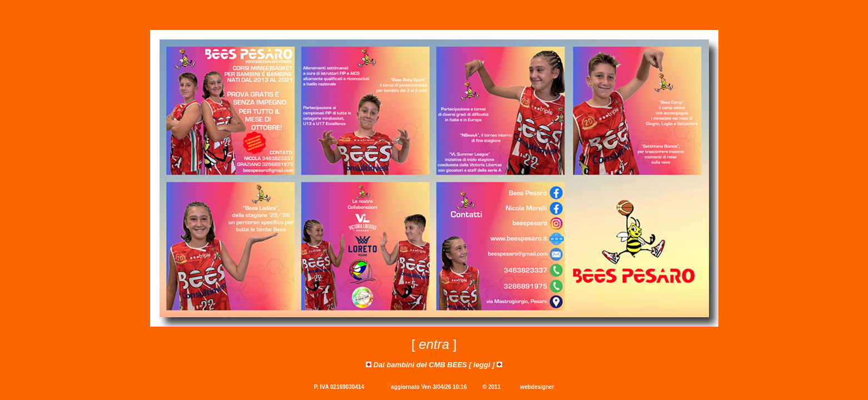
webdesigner (537, 387)
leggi (482, 365)
